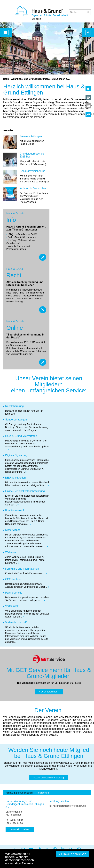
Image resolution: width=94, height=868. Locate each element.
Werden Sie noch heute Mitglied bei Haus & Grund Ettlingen (49, 753)
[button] (49, 692)
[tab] (19, 793)
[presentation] (19, 793)
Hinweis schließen (74, 854)
